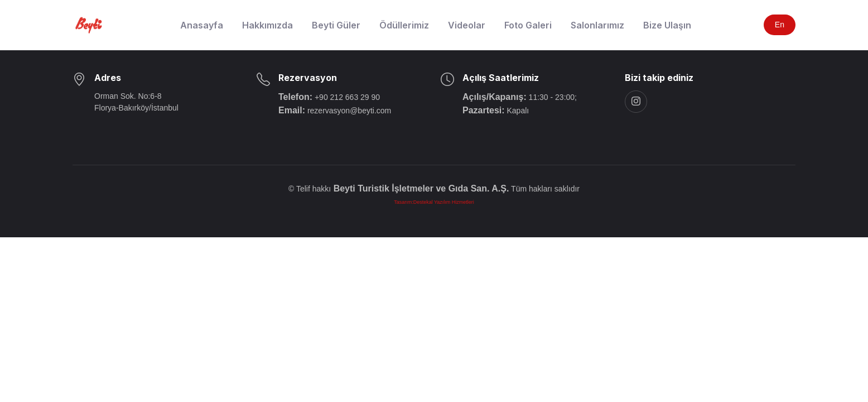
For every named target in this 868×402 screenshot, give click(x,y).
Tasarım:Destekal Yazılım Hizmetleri (434, 202)
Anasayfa (202, 25)
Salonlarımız (597, 25)
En (780, 25)
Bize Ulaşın (667, 25)
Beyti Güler (336, 25)
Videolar (467, 25)
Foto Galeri (528, 25)
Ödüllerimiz (404, 25)
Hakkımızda (267, 25)
